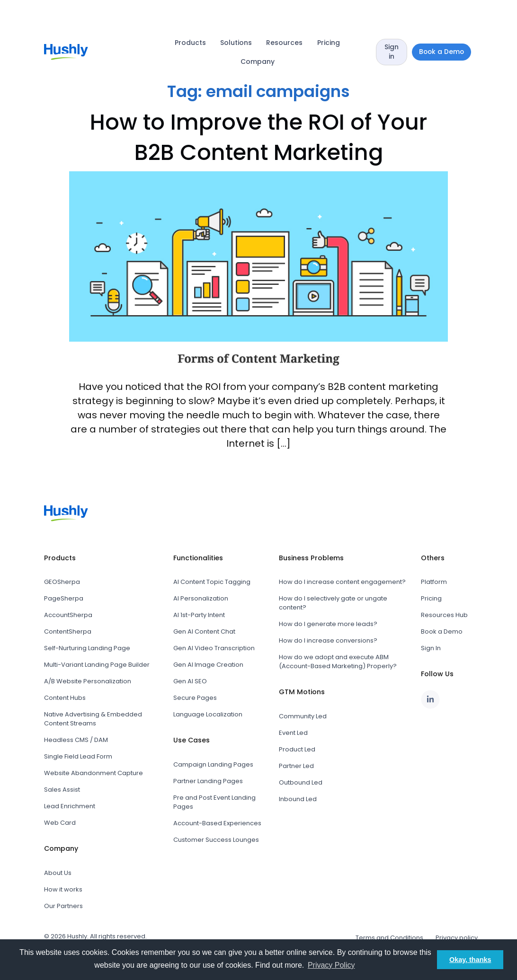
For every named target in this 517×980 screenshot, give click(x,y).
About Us (58, 873)
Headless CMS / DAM (76, 740)
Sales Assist (62, 790)
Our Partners (63, 906)
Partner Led (296, 766)
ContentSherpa (68, 631)
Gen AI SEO (190, 681)
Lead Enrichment (70, 806)
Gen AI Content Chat (204, 631)
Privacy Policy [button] (331, 965)
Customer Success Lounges (216, 840)
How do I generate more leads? (328, 624)
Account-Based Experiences (217, 823)
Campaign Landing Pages (213, 764)
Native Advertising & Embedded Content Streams (93, 719)
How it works (63, 889)
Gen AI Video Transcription (214, 648)
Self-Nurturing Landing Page (87, 648)
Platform (434, 582)
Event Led (293, 733)
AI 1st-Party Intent (199, 615)
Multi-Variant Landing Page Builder (97, 665)
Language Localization (208, 714)
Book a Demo (442, 631)
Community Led (303, 716)
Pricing (329, 43)
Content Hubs (65, 698)
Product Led (297, 749)
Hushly (77, 936)
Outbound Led (301, 782)
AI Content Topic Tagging (212, 582)
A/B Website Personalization (88, 681)
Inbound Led (298, 799)
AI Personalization (201, 598)
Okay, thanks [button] (470, 960)
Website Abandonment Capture (94, 773)
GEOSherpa (62, 582)
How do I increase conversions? (328, 640)
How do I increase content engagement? (342, 582)
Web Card (60, 823)
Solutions (236, 43)
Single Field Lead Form (78, 756)
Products (190, 43)
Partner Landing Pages (208, 781)
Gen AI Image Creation (208, 665)
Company (258, 62)
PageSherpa (64, 598)
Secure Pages (195, 698)
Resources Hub (444, 615)
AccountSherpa (68, 615)
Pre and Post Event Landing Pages (214, 802)
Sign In (431, 648)
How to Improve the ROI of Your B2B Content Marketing (258, 137)
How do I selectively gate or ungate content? (333, 603)
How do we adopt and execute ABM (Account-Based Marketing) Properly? (338, 662)
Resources (284, 43)
